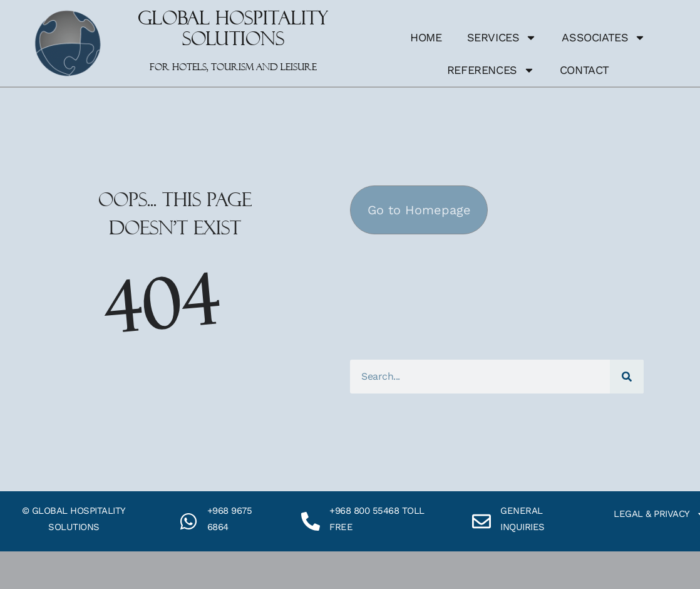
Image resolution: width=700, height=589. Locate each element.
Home (426, 37)
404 (162, 304)
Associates (604, 38)
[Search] (627, 377)
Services (502, 38)
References (491, 70)
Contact (584, 70)
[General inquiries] (481, 521)
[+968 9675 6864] (188, 521)
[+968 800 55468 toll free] (311, 521)
